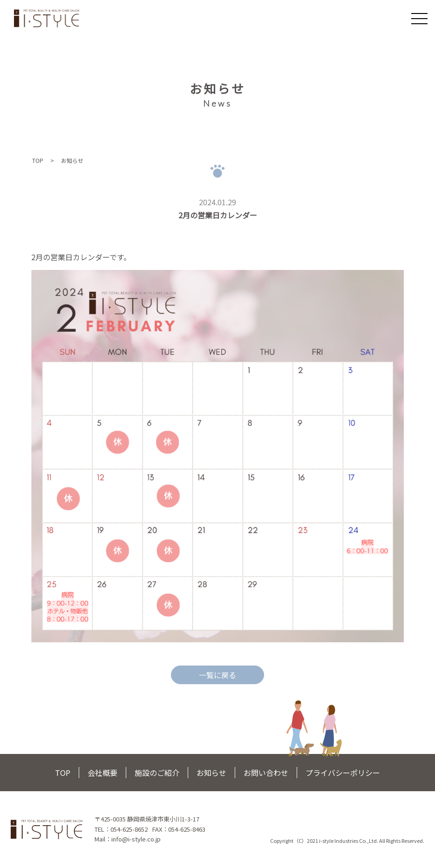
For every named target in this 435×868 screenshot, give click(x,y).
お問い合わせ (266, 773)
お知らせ (211, 773)
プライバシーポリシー (343, 773)
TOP (38, 160)
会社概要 (102, 773)
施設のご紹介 (157, 773)
